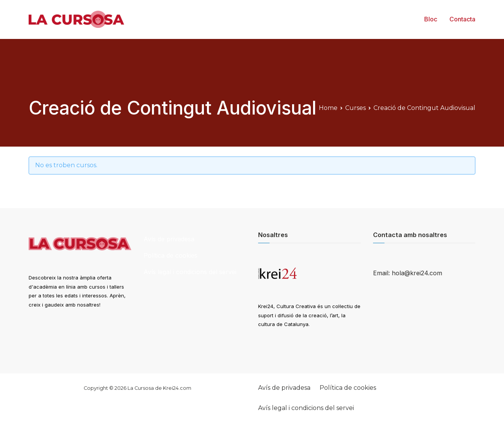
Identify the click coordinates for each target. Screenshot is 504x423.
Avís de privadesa (169, 239)
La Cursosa (141, 388)
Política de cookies (170, 255)
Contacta (462, 19)
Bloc (431, 19)
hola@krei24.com (417, 273)
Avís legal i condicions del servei (190, 272)
